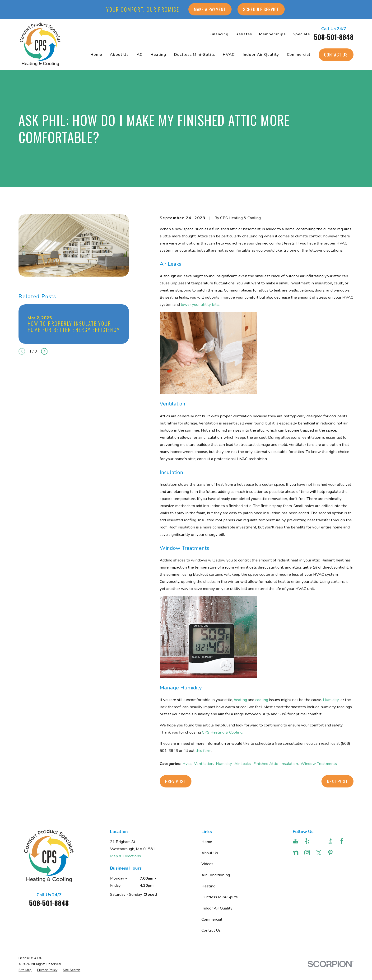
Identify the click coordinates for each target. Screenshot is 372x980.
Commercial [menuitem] (299, 54)
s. (219, 304)
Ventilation (204, 764)
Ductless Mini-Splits (220, 897)
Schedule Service (261, 9)
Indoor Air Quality (217, 908)
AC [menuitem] (140, 54)
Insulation (289, 764)
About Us (210, 853)
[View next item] (44, 351)
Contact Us (336, 54)
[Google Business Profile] (295, 841)
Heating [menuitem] (158, 54)
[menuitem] (25, 970)
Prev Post (176, 781)
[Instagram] (307, 853)
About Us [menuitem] (119, 54)
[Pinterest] (330, 853)
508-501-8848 (334, 37)
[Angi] (319, 841)
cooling (262, 700)
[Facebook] (342, 841)
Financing (219, 34)
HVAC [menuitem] (229, 54)
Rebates (244, 34)
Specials (301, 34)
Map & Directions (126, 856)
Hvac (187, 764)
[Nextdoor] (295, 853)
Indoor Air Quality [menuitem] (261, 54)
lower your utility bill (199, 304)
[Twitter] (319, 853)
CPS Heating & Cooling (222, 732)
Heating (208, 886)
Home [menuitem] (96, 54)
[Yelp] (307, 841)
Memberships (272, 34)
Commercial (212, 919)
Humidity (331, 700)
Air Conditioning (216, 875)
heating (240, 700)
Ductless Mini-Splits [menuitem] (195, 54)
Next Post (337, 781)
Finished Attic (266, 764)
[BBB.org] (330, 841)
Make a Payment (210, 9)
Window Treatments (319, 764)
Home (207, 842)
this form (203, 751)
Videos (207, 864)
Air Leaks (243, 764)
